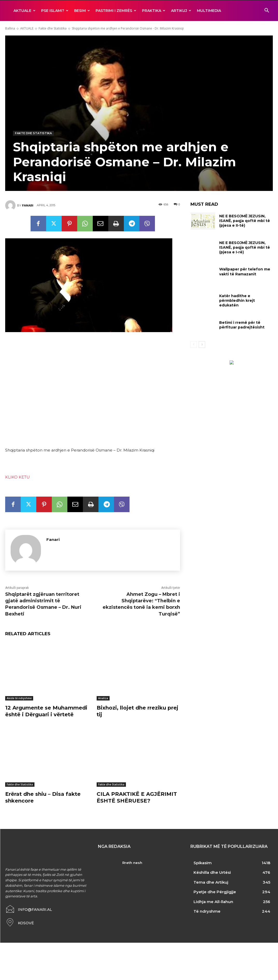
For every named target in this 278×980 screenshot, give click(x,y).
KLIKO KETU (17, 477)
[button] (267, 11)
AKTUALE (24, 11)
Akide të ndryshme (19, 698)
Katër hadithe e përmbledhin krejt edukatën (237, 301)
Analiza (103, 698)
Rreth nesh (132, 863)
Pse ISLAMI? (55, 11)
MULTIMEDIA (209, 11)
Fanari (28, 205)
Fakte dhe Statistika (53, 28)
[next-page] (202, 345)
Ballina (10, 28)
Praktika (154, 11)
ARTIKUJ (181, 11)
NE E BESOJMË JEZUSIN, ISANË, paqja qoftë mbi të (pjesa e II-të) (245, 221)
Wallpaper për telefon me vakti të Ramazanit (245, 271)
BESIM (82, 11)
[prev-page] (194, 345)
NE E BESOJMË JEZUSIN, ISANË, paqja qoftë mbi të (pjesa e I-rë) (245, 247)
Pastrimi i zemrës (116, 11)
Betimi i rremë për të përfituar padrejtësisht (242, 325)
